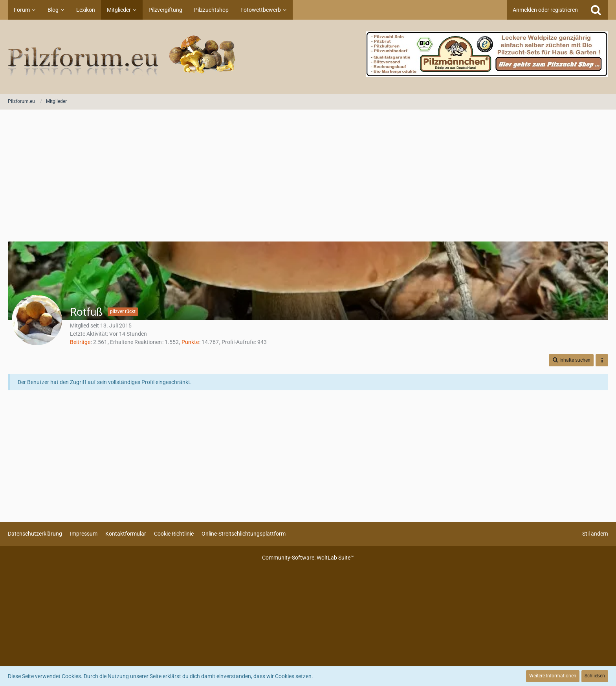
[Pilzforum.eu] (308, 57)
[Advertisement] (308, 176)
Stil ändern (595, 534)
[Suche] (596, 10)
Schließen (595, 676)
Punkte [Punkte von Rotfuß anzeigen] (190, 342)
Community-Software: (308, 558)
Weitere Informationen (553, 676)
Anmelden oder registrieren (545, 10)
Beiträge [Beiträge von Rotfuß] (80, 342)
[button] (571, 360)
